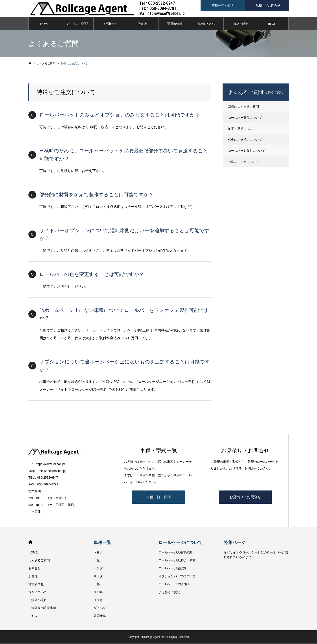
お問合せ (110, 24)
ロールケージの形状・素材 (177, 561)
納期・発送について (242, 129)
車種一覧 (102, 543)
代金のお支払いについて (245, 140)
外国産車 (100, 616)
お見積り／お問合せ (245, 497)
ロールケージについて (181, 543)
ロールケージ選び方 (172, 569)
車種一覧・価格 (158, 497)
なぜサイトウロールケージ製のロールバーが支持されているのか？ (256, 555)
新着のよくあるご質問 (243, 107)
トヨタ (98, 553)
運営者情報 (175, 24)
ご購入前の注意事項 (42, 608)
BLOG (272, 24)
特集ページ (235, 543)
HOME (45, 24)
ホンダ (98, 569)
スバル (98, 592)
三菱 (97, 585)
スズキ (98, 600)
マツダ (98, 577)
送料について (207, 24)
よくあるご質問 (77, 24)
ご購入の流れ (240, 24)
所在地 (142, 24)
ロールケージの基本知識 (175, 553)
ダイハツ (100, 608)
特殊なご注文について (243, 162)
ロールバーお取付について (247, 151)
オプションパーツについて (177, 577)
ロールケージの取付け (174, 585)
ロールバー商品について (245, 118)
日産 (97, 561)
